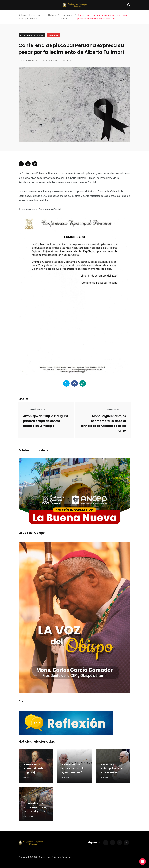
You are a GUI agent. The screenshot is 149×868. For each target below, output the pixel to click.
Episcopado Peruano (32, 35)
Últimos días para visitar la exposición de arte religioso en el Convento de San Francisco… (35, 811)
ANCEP (30, 778)
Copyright (24, 857)
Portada (54, 35)
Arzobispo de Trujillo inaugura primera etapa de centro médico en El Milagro (46, 421)
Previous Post (35, 409)
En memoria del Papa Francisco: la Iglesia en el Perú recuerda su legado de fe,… (74, 772)
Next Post (117, 409)
